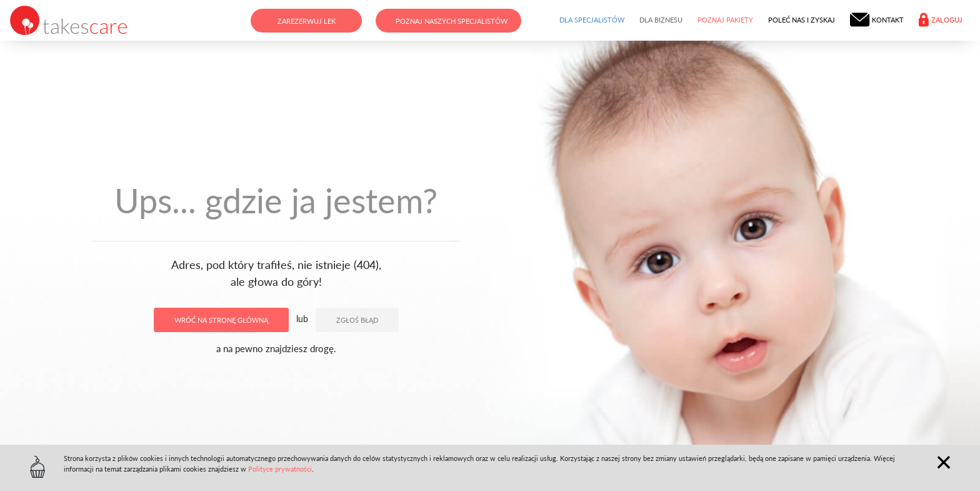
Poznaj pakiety (725, 20)
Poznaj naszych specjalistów (452, 21)
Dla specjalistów (592, 20)
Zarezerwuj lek (307, 21)
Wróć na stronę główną (221, 320)
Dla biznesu (661, 20)
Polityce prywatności (280, 469)
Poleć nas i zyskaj (802, 20)
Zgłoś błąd (357, 320)
